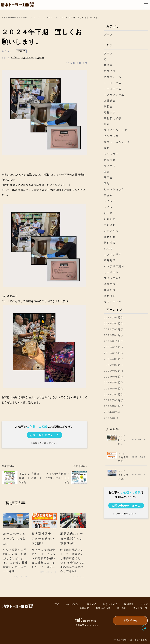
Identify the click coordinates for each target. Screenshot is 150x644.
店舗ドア (110, 112)
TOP (57, 604)
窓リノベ (110, 71)
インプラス (111, 136)
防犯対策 (110, 243)
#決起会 (40, 58)
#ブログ (15, 58)
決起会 (108, 106)
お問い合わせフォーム (45, 435)
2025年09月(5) (114, 359)
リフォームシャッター (119, 142)
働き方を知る (110, 604)
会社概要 (84, 608)
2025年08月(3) (114, 365)
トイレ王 (110, 201)
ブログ (39, 17)
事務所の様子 (113, 118)
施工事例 (122, 608)
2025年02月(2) (114, 400)
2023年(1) (111, 418)
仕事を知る (91, 604)
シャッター (111, 154)
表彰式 (108, 195)
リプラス (110, 166)
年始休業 (110, 225)
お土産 (108, 213)
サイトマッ (140, 608)
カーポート (111, 272)
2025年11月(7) (114, 347)
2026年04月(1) (114, 317)
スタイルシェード (116, 130)
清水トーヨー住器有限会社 (15, 17)
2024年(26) (112, 412)
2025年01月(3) (114, 406)
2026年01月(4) (114, 335)
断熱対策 (110, 260)
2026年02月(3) (114, 329)
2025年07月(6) (114, 371)
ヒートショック (114, 189)
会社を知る (72, 604)
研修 (107, 183)
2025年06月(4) (114, 376)
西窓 (107, 172)
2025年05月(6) (114, 382)
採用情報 (129, 604)
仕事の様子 (111, 290)
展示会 (108, 177)
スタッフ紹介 (113, 278)
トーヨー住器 (113, 83)
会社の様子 (111, 284)
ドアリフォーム (114, 95)
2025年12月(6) (114, 341)
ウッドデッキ (113, 302)
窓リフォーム (113, 77)
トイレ (108, 207)
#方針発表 (28, 58)
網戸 (107, 124)
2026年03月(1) (114, 323)
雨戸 (107, 148)
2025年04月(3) (114, 388)
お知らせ (110, 219)
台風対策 (110, 160)
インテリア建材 (114, 266)
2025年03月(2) (114, 394)
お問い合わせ (103, 608)
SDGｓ (108, 248)
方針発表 (110, 100)
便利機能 (110, 296)
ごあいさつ (111, 231)
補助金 (108, 65)
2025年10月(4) (114, 353)
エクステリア (113, 254)
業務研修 (110, 237)
